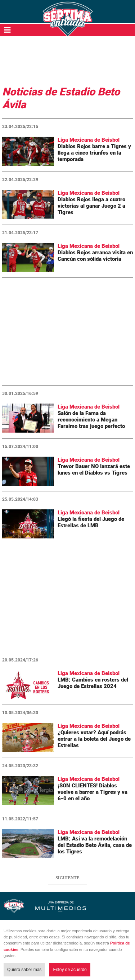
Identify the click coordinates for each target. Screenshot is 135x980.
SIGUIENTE (67, 878)
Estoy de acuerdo (70, 970)
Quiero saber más (24, 970)
